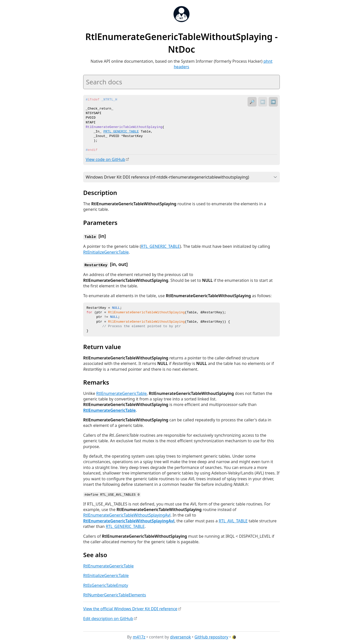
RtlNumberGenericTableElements (115, 594)
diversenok (181, 636)
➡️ (273, 102)
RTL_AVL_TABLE (233, 520)
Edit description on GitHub (108, 618)
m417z (139, 636)
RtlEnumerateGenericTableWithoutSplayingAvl (127, 514)
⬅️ (263, 102)
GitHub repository (211, 636)
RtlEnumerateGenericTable (122, 393)
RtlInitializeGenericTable (106, 252)
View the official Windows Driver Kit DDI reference (130, 608)
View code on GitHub (105, 159)
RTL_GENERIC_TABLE (160, 246)
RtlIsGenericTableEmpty (106, 584)
